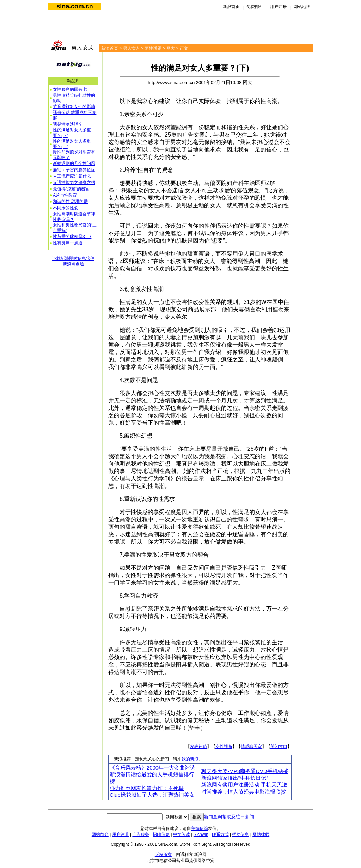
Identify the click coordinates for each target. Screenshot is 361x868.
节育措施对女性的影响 (74, 107)
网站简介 (100, 834)
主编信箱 (200, 828)
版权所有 (163, 855)
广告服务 (141, 834)
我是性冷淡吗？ (68, 124)
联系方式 (220, 834)
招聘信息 (161, 834)
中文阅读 (182, 834)
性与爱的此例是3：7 (72, 237)
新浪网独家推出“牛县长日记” (235, 778)
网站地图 (302, 7)
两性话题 (153, 48)
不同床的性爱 (66, 208)
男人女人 (131, 48)
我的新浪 (190, 759)
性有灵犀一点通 (68, 243)
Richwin (201, 834)
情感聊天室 (251, 747)
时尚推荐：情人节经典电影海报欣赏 (244, 792)
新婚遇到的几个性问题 (74, 163)
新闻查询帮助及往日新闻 (229, 817)
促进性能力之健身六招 (74, 182)
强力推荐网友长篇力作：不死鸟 (147, 788)
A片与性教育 (65, 195)
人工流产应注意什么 (72, 176)
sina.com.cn (75, 6)
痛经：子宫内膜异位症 (74, 170)
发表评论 (198, 747)
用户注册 (279, 7)
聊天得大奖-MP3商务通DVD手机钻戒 (245, 771)
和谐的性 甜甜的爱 (70, 202)
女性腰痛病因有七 (70, 89)
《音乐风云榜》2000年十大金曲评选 (152, 768)
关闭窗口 (279, 747)
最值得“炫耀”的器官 (71, 189)
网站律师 (261, 834)
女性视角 (224, 747)
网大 (171, 48)
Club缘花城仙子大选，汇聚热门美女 (152, 795)
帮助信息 (240, 834)
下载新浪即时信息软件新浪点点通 (73, 261)
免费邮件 (255, 7)
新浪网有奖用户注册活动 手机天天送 (244, 785)
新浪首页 (231, 7)
